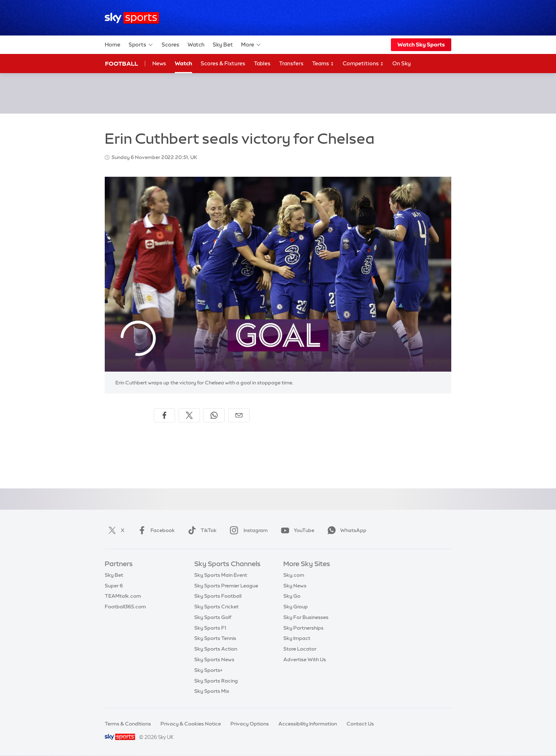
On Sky (402, 63)
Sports (141, 45)
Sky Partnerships (303, 628)
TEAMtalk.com (123, 596)
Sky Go (292, 596)
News (159, 63)
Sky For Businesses (306, 617)
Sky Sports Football (218, 596)
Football (122, 64)
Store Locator (300, 649)
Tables (262, 63)
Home (113, 45)
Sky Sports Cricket (216, 607)
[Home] (132, 18)
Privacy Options (250, 724)
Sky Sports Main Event (221, 575)
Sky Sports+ (208, 670)
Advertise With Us (305, 659)
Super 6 (114, 586)
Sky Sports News (214, 659)
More (251, 45)
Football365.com (125, 607)
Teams (323, 64)
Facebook (155, 530)
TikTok (201, 530)
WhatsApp (345, 530)
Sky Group (296, 607)
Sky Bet (223, 45)
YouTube (296, 530)
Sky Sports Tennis (215, 638)
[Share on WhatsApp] (214, 415)
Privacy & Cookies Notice (191, 724)
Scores (170, 45)
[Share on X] (189, 415)
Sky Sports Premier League (226, 586)
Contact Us (360, 724)
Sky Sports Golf (213, 617)
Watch (196, 45)
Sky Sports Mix (212, 691)
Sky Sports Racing (216, 681)
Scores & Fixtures (223, 63)
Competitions (363, 64)
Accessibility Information (308, 724)
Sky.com (294, 575)
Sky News (295, 586)
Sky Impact (297, 638)
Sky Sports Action (216, 649)
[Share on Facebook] (164, 415)
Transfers (291, 63)
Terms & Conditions (128, 724)
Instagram (247, 530)
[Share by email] (239, 415)
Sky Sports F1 (210, 628)
